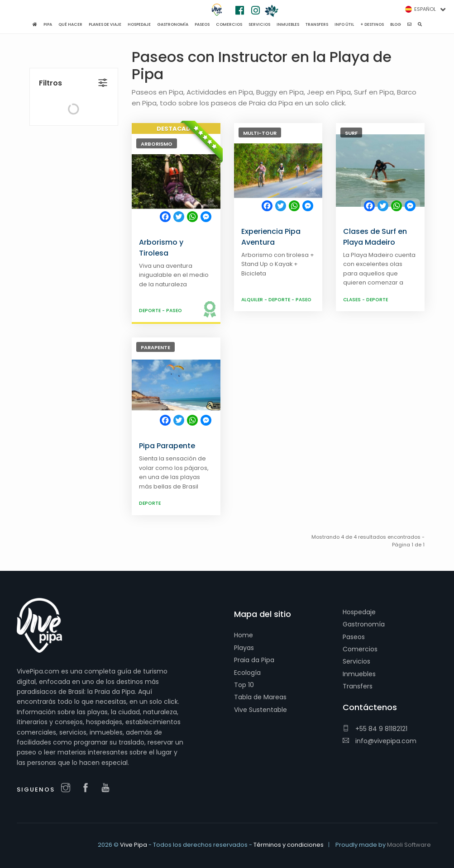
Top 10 (244, 685)
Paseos (354, 637)
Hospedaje (359, 612)
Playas (244, 648)
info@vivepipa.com (380, 741)
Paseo (174, 311)
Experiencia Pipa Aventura (271, 237)
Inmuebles (359, 674)
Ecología (247, 673)
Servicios (356, 661)
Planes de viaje (105, 24)
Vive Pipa (134, 845)
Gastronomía (364, 624)
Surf (351, 133)
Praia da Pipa (254, 660)
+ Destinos (372, 24)
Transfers (358, 686)
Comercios (360, 649)
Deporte (151, 311)
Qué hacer (70, 24)
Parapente (155, 347)
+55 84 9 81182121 (375, 729)
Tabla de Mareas (260, 697)
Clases (353, 300)
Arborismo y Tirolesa (161, 248)
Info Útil (344, 24)
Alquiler (253, 300)
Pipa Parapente (167, 446)
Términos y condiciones (289, 845)
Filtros (50, 64)
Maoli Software (409, 845)
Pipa (48, 24)
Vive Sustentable (260, 710)
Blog (396, 24)
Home (244, 635)
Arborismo (157, 144)
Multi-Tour (260, 133)
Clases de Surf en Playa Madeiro (375, 237)
